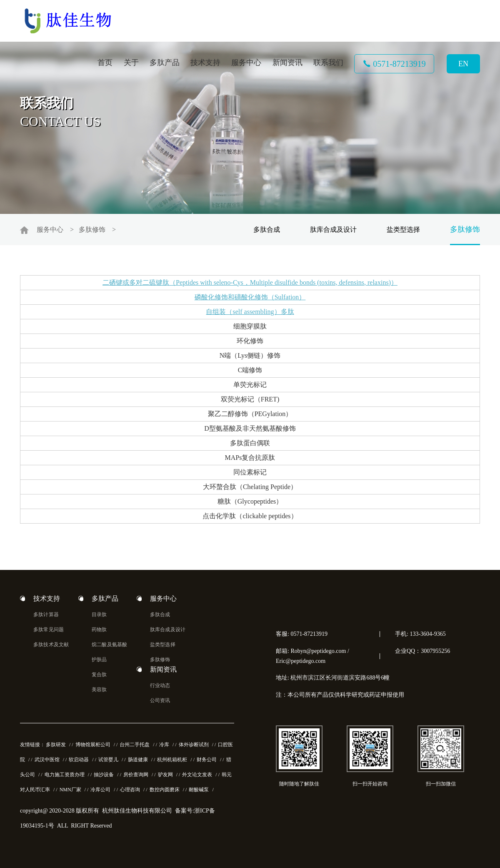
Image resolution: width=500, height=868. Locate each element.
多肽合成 (267, 230)
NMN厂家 (70, 790)
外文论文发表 (197, 775)
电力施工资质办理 (65, 775)
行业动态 (160, 685)
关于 (131, 63)
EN (463, 64)
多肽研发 (56, 745)
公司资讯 (160, 700)
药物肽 (99, 630)
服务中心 (246, 63)
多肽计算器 (46, 615)
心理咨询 (130, 790)
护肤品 (99, 660)
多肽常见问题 (49, 630)
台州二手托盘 (135, 745)
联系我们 (328, 63)
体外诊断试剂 (194, 745)
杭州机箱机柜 (172, 760)
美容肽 (99, 690)
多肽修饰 (92, 230)
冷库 (164, 745)
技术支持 (205, 63)
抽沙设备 (104, 775)
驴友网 (165, 775)
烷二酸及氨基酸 (109, 645)
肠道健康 (138, 760)
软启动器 (79, 760)
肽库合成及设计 (333, 230)
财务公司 (207, 760)
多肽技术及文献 (51, 645)
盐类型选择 (403, 230)
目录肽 (99, 615)
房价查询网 (136, 775)
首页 (105, 63)
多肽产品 (165, 63)
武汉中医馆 (47, 760)
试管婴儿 (108, 760)
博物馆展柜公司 (93, 745)
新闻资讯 (287, 63)
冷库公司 (100, 790)
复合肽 (99, 675)
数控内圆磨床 (165, 790)
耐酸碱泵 (199, 790)
